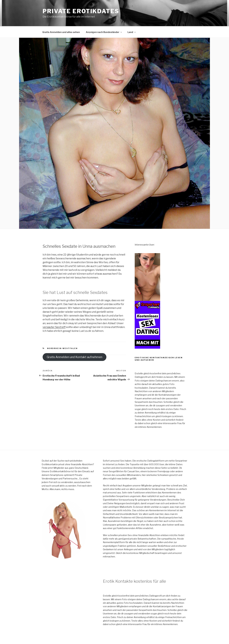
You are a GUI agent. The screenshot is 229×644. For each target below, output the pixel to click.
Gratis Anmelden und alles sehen (61, 32)
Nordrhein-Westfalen (62, 348)
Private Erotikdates (81, 11)
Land (132, 32)
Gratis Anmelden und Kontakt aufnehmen (75, 357)
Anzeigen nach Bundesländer (104, 32)
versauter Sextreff (54, 327)
